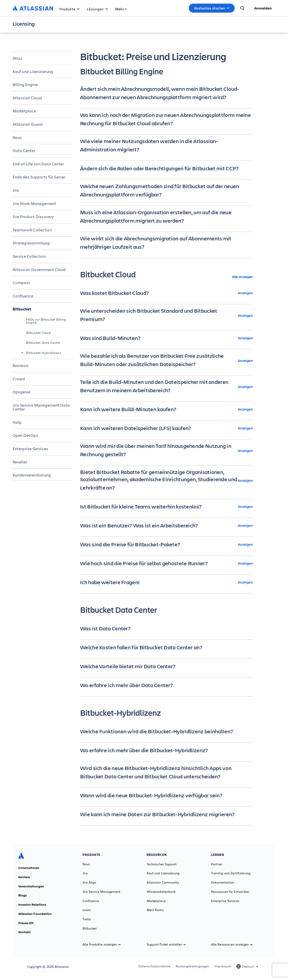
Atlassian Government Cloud (39, 269)
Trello (87, 919)
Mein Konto (155, 910)
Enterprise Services (225, 901)
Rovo (17, 137)
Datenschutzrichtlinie (154, 966)
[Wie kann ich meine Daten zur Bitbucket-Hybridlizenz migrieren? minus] (166, 814)
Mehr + (121, 9)
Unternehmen (29, 868)
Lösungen (97, 9)
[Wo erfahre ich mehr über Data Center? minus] (166, 685)
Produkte (70, 9)
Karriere (24, 877)
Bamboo (21, 365)
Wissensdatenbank (161, 892)
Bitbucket (22, 309)
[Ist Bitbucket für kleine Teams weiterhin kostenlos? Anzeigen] (166, 506)
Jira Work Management (34, 203)
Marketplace (24, 111)
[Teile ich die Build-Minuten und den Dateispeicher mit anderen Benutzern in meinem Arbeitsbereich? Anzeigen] (166, 387)
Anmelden (263, 8)
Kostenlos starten (212, 8)
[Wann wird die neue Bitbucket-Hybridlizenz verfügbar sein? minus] (166, 795)
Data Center (24, 150)
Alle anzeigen (242, 277)
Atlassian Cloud (27, 98)
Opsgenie (21, 392)
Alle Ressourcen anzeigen (232, 944)
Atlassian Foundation (35, 914)
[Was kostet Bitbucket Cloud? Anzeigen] (166, 293)
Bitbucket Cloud (38, 333)
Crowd (19, 379)
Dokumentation (223, 882)
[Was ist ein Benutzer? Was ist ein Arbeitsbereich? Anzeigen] (166, 525)
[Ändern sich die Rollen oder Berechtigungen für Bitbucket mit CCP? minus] (166, 168)
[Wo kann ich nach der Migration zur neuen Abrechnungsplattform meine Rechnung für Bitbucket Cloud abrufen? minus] (166, 120)
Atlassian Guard (28, 124)
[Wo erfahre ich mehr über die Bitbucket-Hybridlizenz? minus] (166, 750)
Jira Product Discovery (33, 217)
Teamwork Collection (32, 230)
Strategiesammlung (31, 243)
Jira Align (89, 882)
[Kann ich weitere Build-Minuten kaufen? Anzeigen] (166, 409)
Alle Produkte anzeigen (102, 944)
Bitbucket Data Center (43, 343)
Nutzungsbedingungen (192, 966)
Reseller (20, 462)
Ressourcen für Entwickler (230, 892)
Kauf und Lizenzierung (33, 71)
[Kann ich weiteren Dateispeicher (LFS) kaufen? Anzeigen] (166, 428)
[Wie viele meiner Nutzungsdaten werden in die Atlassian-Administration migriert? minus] (166, 146)
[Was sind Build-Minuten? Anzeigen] (166, 338)
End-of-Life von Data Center (38, 164)
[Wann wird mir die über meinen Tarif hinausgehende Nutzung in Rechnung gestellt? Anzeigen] (166, 451)
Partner (217, 864)
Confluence (23, 296)
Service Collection (29, 256)
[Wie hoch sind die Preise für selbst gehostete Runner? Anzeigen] (166, 563)
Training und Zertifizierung (231, 873)
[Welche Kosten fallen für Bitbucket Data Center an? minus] (166, 647)
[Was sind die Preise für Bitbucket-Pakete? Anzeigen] (166, 544)
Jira (16, 190)
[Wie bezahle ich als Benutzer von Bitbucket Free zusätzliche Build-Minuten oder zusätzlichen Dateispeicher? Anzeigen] (166, 360)
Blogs (22, 895)
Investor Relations (32, 905)
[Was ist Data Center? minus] (166, 628)
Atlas (17, 58)
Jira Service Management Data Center (41, 407)
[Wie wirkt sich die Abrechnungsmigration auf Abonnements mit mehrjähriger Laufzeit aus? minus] (166, 243)
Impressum (223, 966)
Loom (87, 910)
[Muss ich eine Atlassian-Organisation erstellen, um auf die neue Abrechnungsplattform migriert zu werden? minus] (166, 217)
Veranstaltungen (31, 886)
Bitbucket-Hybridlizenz (44, 353)
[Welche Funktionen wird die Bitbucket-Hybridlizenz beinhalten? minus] (166, 731)
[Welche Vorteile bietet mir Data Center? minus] (166, 666)
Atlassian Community (163, 882)
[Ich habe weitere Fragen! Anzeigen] (166, 582)
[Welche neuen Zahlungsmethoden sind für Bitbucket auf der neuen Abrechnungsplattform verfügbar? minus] (166, 191)
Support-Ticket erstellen (166, 944)
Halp (17, 422)
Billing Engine (25, 84)
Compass (21, 283)
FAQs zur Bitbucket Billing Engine (46, 321)
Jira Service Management (101, 892)
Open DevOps (25, 435)
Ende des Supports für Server (39, 177)
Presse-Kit (26, 923)
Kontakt (24, 932)
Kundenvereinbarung (32, 475)
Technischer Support (162, 864)
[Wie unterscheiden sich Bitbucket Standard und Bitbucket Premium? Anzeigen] (166, 315)
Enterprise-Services (30, 449)
